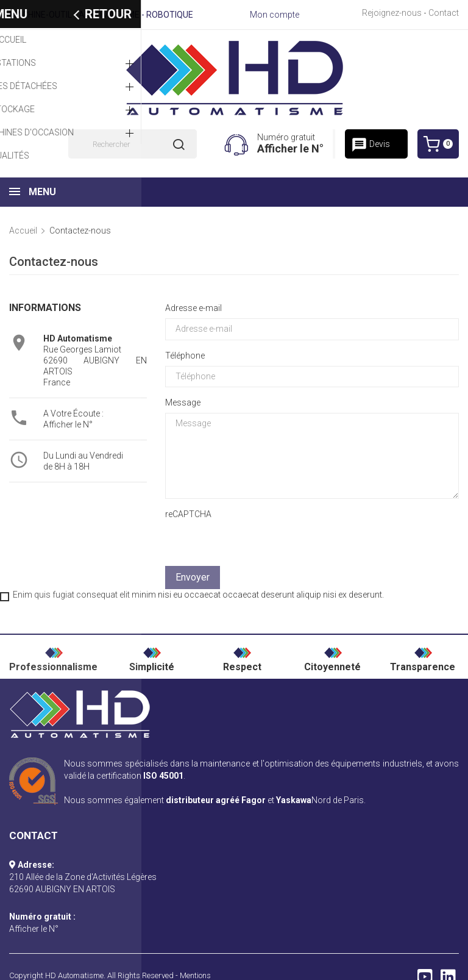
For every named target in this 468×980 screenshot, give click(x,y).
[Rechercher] (133, 144)
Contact (444, 13)
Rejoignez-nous (392, 13)
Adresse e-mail (193, 308)
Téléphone (185, 356)
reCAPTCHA (188, 514)
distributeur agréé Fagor (216, 800)
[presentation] (341, 532)
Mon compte (275, 15)
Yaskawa (294, 800)
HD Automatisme (74, 975)
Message (183, 402)
